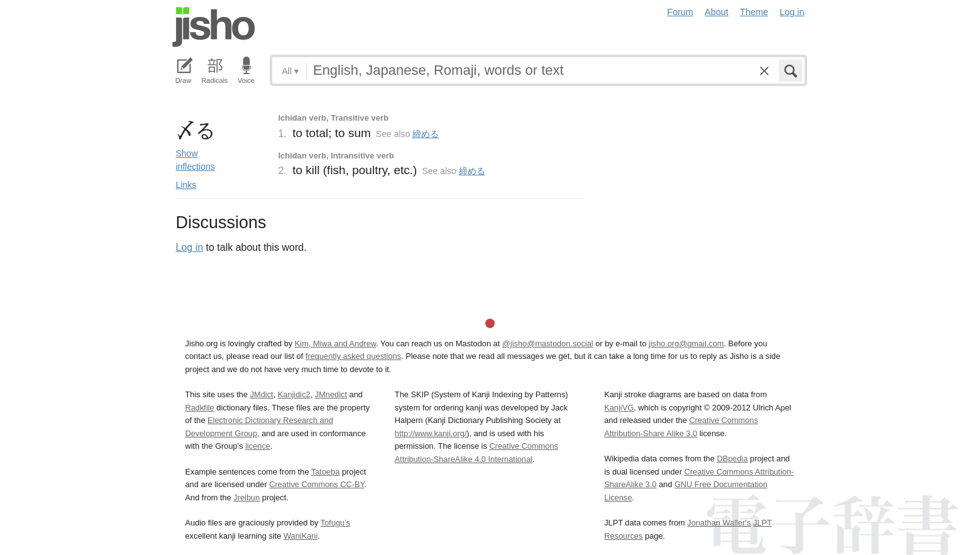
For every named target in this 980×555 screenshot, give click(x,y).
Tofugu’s (335, 523)
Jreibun (246, 497)
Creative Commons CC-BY (317, 484)
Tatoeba (326, 472)
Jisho (214, 27)
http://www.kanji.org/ (431, 433)
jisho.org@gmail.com (686, 343)
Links (186, 185)
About (717, 12)
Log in (792, 12)
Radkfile (200, 408)
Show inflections (195, 160)
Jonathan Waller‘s (719, 523)
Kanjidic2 (294, 394)
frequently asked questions (353, 356)
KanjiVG (619, 408)
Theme (754, 12)
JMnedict (331, 394)
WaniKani (300, 536)
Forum (680, 12)
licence (258, 446)
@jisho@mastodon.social (548, 343)
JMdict (262, 394)
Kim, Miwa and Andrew (335, 343)
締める (426, 134)
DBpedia (732, 459)
